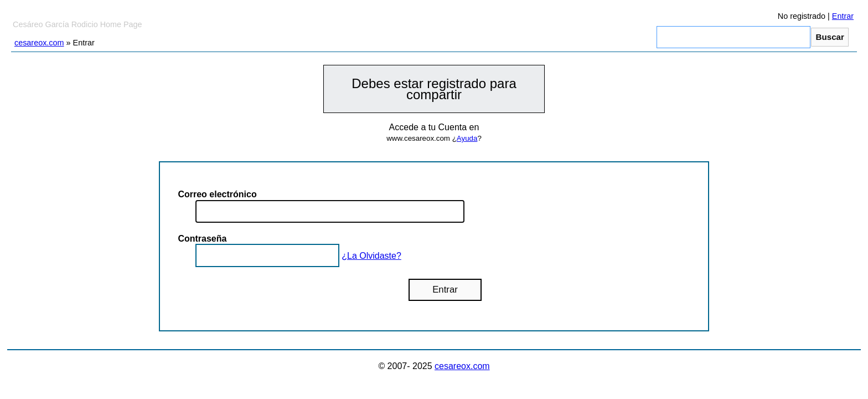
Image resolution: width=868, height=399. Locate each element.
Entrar (843, 16)
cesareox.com (39, 43)
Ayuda (467, 138)
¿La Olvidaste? (371, 256)
